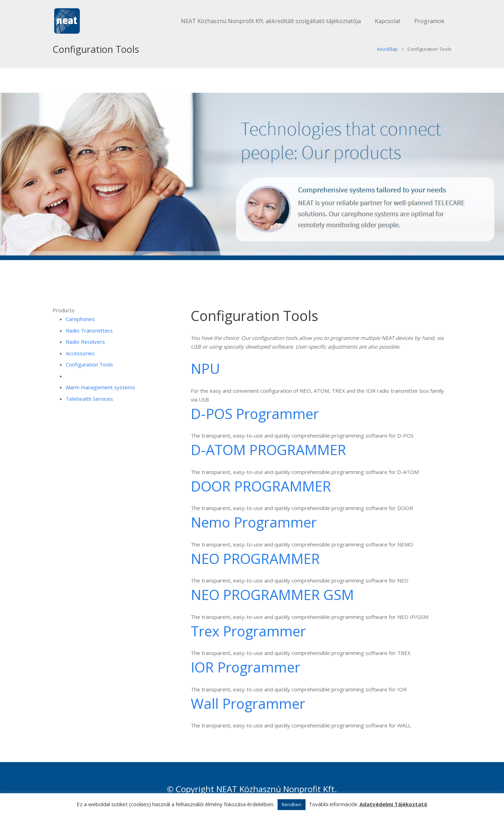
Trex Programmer (248, 642)
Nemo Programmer (254, 534)
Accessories (80, 364)
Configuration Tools (89, 376)
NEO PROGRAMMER (255, 570)
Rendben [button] (292, 804)
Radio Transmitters (89, 342)
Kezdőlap (387, 61)
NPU (205, 380)
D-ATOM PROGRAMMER (268, 461)
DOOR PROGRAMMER (261, 497)
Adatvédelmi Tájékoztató (393, 804)
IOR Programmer (246, 679)
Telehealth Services (89, 410)
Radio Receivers (85, 353)
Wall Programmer (248, 715)
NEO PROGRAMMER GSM (272, 606)
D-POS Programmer (255, 425)
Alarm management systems (100, 399)
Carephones (80, 330)
